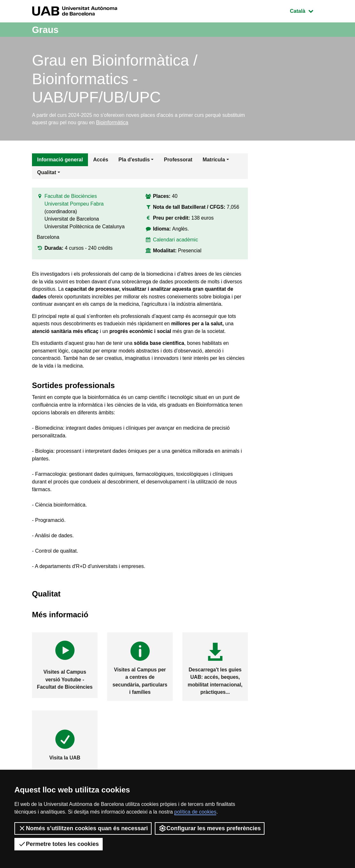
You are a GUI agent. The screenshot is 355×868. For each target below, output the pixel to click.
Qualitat (47, 173)
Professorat (178, 160)
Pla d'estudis (134, 160)
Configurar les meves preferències (210, 828)
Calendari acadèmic (176, 241)
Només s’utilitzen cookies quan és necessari (83, 828)
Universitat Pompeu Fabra (74, 205)
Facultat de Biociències (71, 198)
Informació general (60, 160)
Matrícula (214, 160)
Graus (46, 30)
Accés (101, 160)
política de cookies (195, 812)
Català (306, 10)
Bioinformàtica (138, 123)
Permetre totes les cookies (59, 844)
